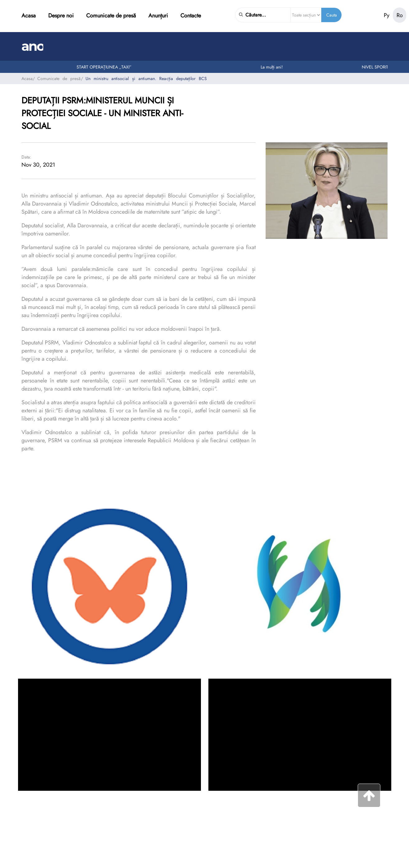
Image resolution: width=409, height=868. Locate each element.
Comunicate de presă (111, 16)
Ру (387, 15)
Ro (400, 15)
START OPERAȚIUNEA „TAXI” (109, 67)
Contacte (191, 16)
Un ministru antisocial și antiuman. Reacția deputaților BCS (146, 78)
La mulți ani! (277, 67)
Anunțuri (158, 16)
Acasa (29, 16)
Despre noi (61, 16)
